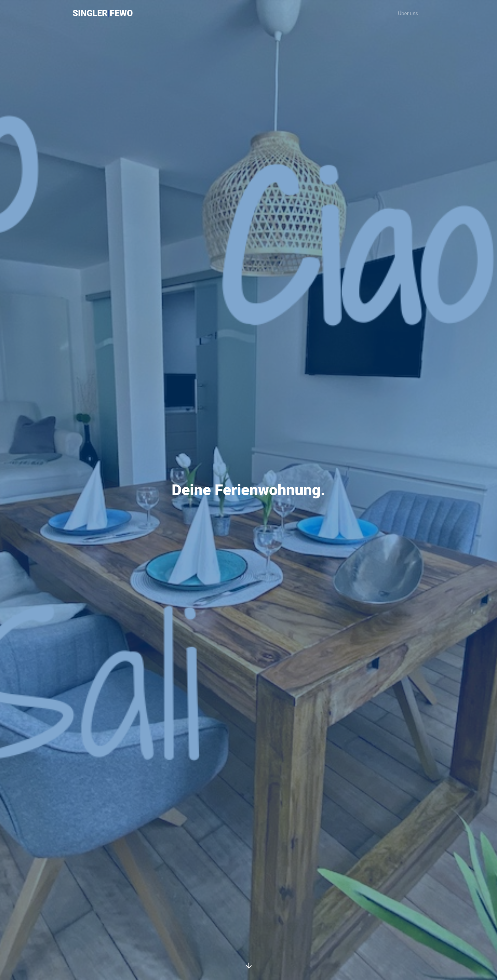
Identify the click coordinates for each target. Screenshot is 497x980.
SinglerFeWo (103, 13)
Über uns (408, 13)
